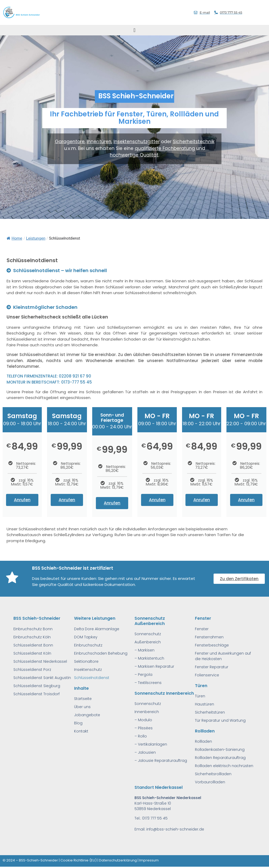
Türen (200, 696)
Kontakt (81, 731)
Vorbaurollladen (210, 782)
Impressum (149, 860)
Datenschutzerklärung (118, 860)
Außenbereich (148, 642)
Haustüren (205, 704)
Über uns (82, 707)
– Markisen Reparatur (154, 666)
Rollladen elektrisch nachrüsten (224, 766)
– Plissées (144, 728)
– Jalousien (145, 752)
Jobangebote (87, 715)
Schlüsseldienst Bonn (33, 645)
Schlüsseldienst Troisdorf (37, 694)
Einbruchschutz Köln (32, 637)
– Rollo (141, 736)
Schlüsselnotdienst (92, 678)
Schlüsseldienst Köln (32, 653)
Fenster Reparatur (212, 667)
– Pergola (143, 675)
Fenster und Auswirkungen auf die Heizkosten (223, 656)
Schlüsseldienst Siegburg (37, 686)
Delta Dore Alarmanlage (97, 629)
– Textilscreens (148, 683)
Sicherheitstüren (210, 712)
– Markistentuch (149, 658)
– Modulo (143, 720)
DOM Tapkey (86, 637)
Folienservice (207, 675)
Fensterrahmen (209, 637)
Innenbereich (147, 712)
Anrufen (22, 500)
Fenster (202, 629)
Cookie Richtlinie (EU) (79, 860)
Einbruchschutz (88, 645)
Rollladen (203, 741)
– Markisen (144, 650)
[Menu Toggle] (134, 30)
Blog (78, 723)
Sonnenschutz (148, 634)
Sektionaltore (86, 661)
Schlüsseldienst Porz (32, 670)
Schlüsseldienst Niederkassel (40, 661)
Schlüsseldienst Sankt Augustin (42, 678)
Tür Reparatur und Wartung (220, 720)
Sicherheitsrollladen (213, 774)
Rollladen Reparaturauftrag (220, 758)
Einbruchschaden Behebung (101, 653)
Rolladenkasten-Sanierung (220, 750)
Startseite (83, 699)
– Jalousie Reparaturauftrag (161, 761)
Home (14, 238)
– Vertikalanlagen (151, 744)
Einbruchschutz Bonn (33, 629)
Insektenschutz (88, 670)
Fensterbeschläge (212, 645)
